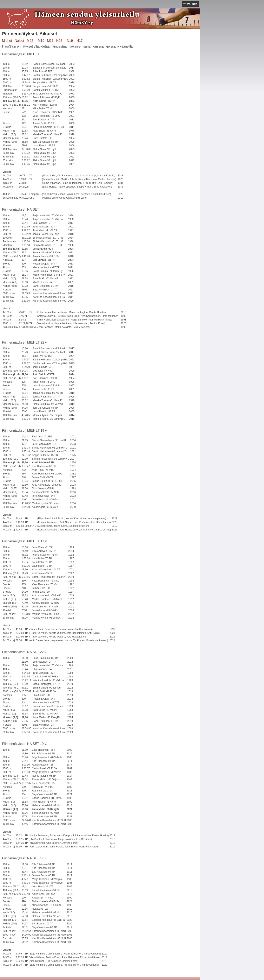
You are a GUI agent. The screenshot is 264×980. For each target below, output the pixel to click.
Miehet (7, 41)
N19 (70, 41)
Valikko (192, 4)
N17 (80, 41)
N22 (60, 41)
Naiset (19, 41)
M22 (30, 41)
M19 (41, 41)
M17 (50, 41)
